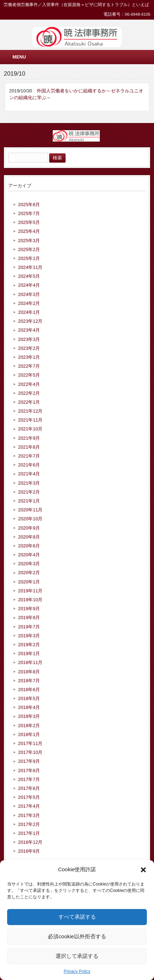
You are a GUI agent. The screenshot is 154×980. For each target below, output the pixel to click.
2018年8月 (29, 672)
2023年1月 (29, 357)
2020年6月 (29, 546)
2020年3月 (29, 564)
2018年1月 (29, 734)
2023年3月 (29, 339)
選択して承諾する (77, 956)
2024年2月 (29, 303)
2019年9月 (29, 609)
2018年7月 (29, 681)
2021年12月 (30, 411)
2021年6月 (29, 465)
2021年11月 (30, 420)
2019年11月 (30, 591)
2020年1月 (29, 582)
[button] (143, 870)
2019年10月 (30, 600)
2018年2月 (29, 726)
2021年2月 (29, 492)
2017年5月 (29, 797)
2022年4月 (29, 384)
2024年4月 (29, 285)
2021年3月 (29, 483)
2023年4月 (29, 330)
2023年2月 (29, 348)
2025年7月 (29, 213)
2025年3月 (29, 241)
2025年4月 (29, 231)
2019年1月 (29, 654)
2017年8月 (29, 770)
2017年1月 (29, 833)
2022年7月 (29, 366)
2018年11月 (30, 662)
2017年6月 (29, 788)
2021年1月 (29, 501)
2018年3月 (29, 716)
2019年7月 (29, 627)
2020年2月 (29, 573)
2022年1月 (29, 402)
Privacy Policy (77, 971)
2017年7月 (29, 779)
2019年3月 (29, 636)
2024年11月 (30, 267)
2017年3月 (29, 815)
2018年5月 (29, 698)
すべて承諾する (77, 917)
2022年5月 (29, 375)
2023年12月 (30, 321)
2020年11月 (30, 510)
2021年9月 (29, 438)
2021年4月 (29, 474)
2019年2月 (29, 645)
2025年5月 (29, 222)
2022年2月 (29, 393)
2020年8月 (29, 537)
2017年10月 (30, 752)
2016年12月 (30, 842)
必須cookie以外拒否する (77, 936)
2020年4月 (29, 555)
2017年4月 (29, 806)
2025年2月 (29, 249)
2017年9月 (29, 761)
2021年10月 (30, 429)
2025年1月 (29, 258)
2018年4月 (29, 707)
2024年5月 (29, 276)
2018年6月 (29, 690)
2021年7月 (29, 456)
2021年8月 (29, 447)
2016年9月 (29, 851)
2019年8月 (29, 617)
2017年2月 (29, 824)
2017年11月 (30, 743)
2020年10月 (30, 519)
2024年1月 (29, 312)
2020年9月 (29, 528)
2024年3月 (29, 294)
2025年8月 (29, 205)
